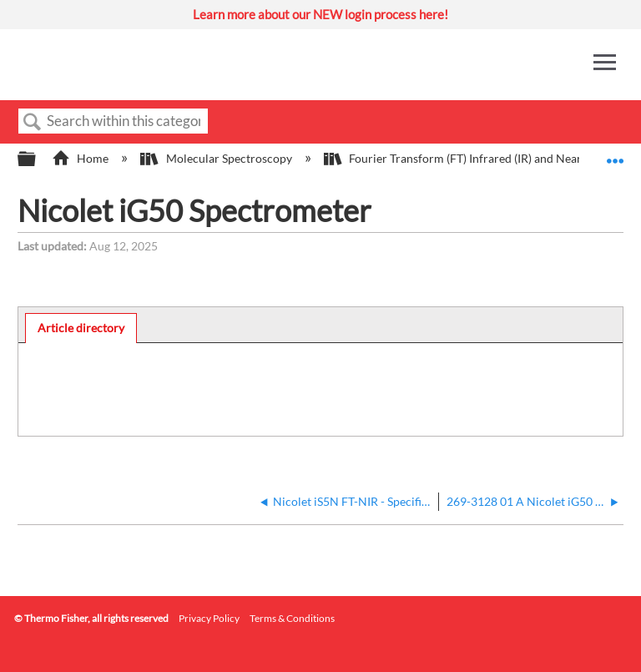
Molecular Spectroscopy (217, 158)
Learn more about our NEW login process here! (320, 14)
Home (81, 158)
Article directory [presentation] (81, 328)
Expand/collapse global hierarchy (38, 159)
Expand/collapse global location (615, 154)
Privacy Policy (209, 618)
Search (33, 122)
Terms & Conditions (292, 618)
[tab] (81, 328)
